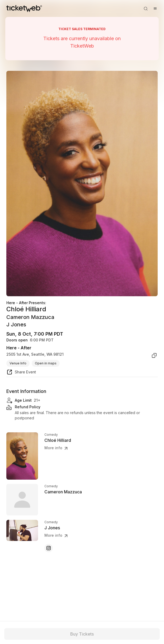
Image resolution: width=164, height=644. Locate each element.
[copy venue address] (154, 355)
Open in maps (46, 363)
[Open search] (146, 8)
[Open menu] (155, 8)
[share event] (21, 373)
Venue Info (18, 363)
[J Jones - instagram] (49, 548)
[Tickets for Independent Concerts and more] (24, 8)
